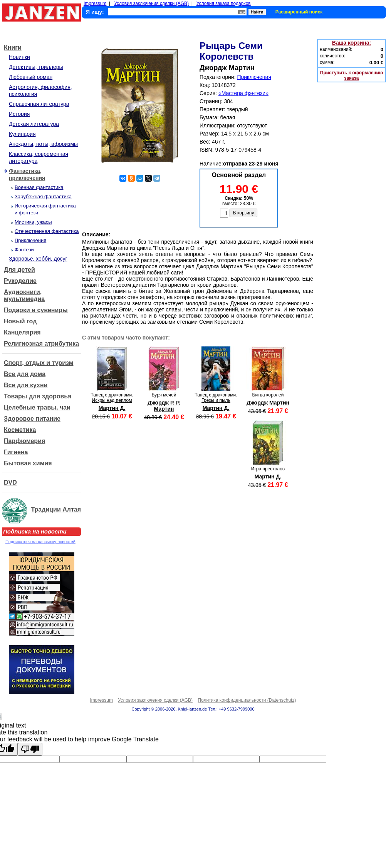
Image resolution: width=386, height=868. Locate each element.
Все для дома (25, 374)
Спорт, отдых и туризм (39, 363)
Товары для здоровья (38, 396)
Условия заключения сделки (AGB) (151, 3)
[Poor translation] (30, 749)
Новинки (19, 57)
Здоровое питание (32, 419)
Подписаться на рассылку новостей (40, 542)
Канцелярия (22, 332)
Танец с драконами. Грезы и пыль (216, 398)
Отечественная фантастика (47, 231)
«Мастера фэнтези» (243, 93)
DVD (10, 483)
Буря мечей (164, 395)
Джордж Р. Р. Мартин (164, 406)
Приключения (30, 240)
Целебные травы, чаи (37, 407)
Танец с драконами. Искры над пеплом (112, 398)
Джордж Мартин (268, 403)
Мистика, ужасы (33, 222)
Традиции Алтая (56, 509)
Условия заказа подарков (224, 3)
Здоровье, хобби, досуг (38, 259)
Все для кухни (26, 385)
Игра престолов (268, 469)
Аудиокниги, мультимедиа (24, 295)
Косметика (20, 430)
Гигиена (16, 452)
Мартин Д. (112, 408)
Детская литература (34, 124)
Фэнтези (24, 250)
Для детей (19, 270)
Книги (13, 48)
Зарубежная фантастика (43, 197)
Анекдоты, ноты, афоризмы (43, 144)
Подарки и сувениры (36, 310)
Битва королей (268, 395)
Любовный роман (31, 77)
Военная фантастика (39, 187)
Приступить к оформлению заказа (352, 75)
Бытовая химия (28, 463)
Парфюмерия (24, 441)
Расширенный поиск (299, 12)
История (19, 114)
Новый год (20, 321)
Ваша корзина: (352, 43)
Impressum (95, 3)
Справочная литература (39, 104)
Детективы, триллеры (36, 67)
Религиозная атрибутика (41, 344)
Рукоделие (20, 281)
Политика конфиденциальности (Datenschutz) (247, 700)
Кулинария (22, 134)
